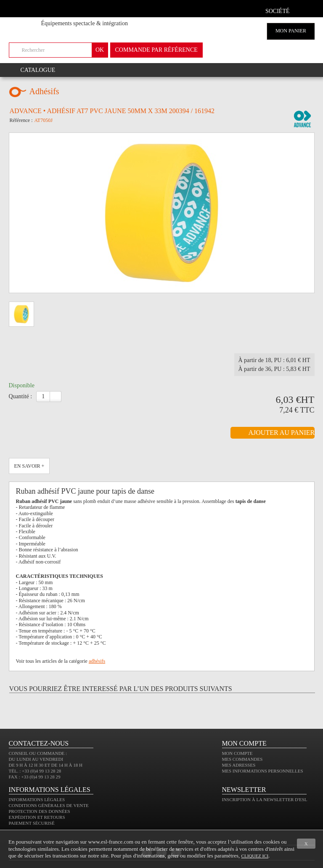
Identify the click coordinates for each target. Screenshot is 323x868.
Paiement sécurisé (32, 823)
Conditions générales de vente (49, 805)
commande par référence (156, 50)
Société (278, 11)
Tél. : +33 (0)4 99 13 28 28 (35, 771)
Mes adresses (239, 765)
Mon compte (237, 753)
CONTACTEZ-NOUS (39, 743)
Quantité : (21, 396)
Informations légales (37, 799)
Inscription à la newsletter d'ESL (265, 799)
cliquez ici (255, 856)
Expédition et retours (37, 817)
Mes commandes (242, 759)
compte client (305, 10)
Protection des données (40, 811)
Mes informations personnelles (263, 771)
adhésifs (97, 661)
